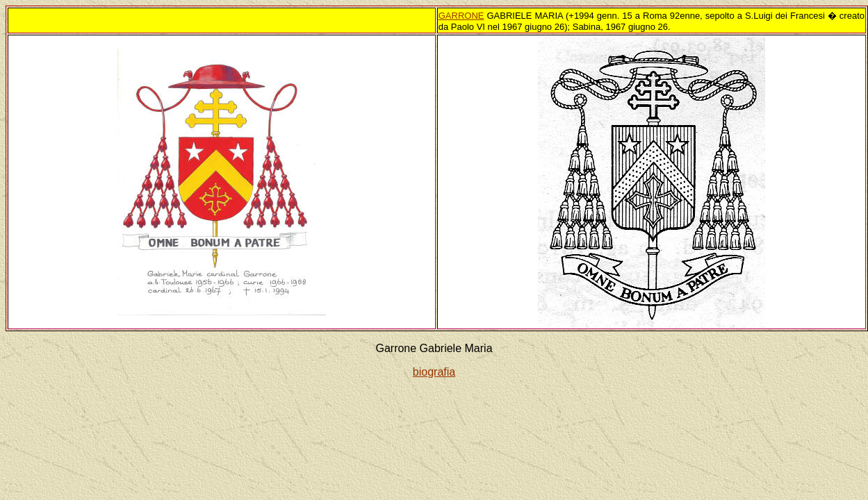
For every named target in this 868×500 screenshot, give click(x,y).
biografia (434, 372)
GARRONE (461, 16)
